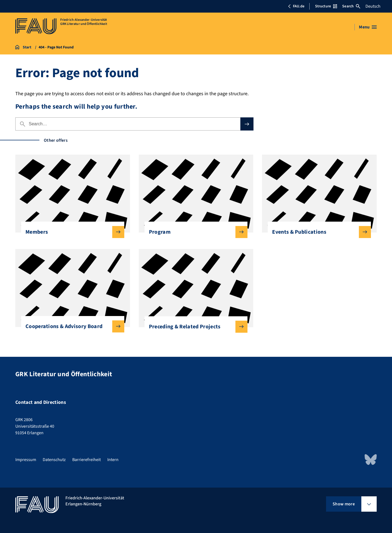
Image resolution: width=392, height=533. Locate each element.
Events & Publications (317, 232)
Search (351, 6)
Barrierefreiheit (87, 460)
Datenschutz (54, 460)
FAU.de (296, 6)
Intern (113, 460)
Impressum (26, 460)
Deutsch (373, 6)
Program (194, 232)
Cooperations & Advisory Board (70, 326)
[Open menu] (368, 27)
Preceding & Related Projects (194, 327)
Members (70, 232)
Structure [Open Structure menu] (326, 6)
